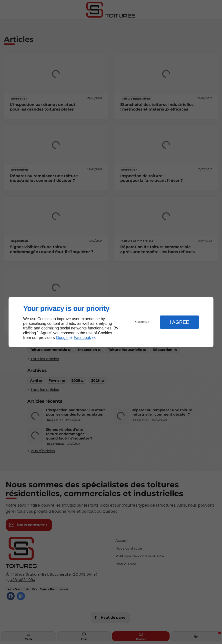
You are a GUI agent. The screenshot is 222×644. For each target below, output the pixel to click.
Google (62, 338)
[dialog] (111, 322)
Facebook (82, 338)
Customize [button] (142, 322)
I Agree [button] (179, 322)
